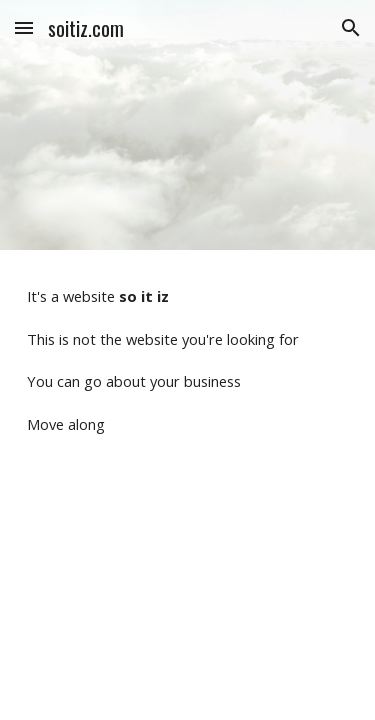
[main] (188, 360)
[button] (24, 27)
